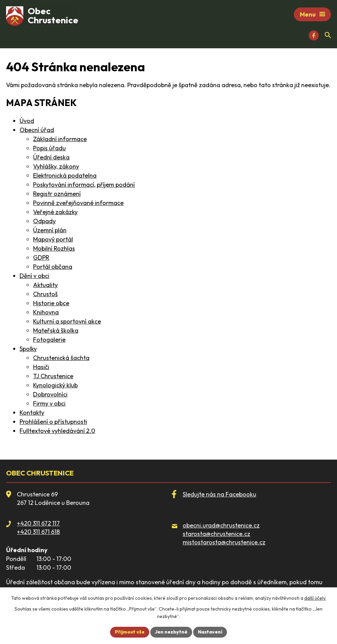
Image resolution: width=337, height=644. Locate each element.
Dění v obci (34, 276)
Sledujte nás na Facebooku (219, 494)
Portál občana (53, 267)
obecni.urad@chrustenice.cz (221, 525)
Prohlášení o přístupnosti (53, 422)
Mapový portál (53, 239)
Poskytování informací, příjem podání (84, 185)
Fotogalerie (49, 340)
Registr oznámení (57, 194)
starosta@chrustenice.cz (216, 534)
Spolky (28, 349)
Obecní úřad (37, 130)
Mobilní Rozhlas (54, 248)
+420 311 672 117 (38, 523)
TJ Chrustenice (53, 376)
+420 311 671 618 (38, 532)
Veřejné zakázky (55, 212)
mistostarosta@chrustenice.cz (224, 542)
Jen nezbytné (171, 632)
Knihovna (46, 312)
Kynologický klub (55, 385)
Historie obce (51, 303)
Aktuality (45, 285)
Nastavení (210, 632)
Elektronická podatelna (65, 175)
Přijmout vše (130, 632)
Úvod (27, 121)
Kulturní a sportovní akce (67, 321)
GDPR (41, 257)
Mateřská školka (56, 330)
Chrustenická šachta (61, 358)
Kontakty (32, 413)
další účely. (315, 598)
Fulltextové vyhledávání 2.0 (57, 431)
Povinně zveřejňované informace (78, 203)
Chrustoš (45, 294)
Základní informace (60, 139)
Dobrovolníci (50, 394)
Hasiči (41, 367)
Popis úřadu (49, 148)
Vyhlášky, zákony (56, 166)
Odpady (44, 221)
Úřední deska (51, 157)
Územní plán (50, 230)
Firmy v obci (49, 403)
